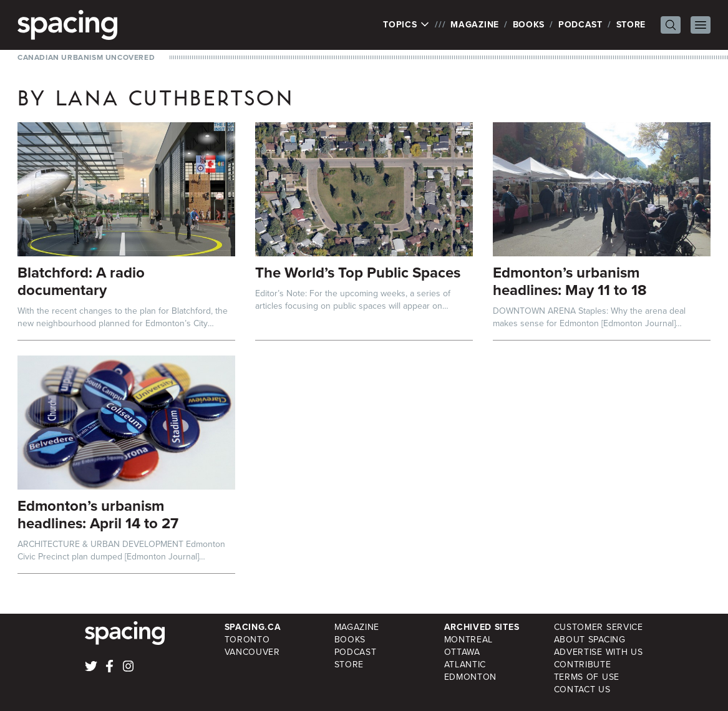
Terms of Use (587, 677)
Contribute (583, 665)
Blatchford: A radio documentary (81, 281)
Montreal (469, 640)
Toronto (247, 640)
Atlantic (465, 665)
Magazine (475, 25)
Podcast (580, 25)
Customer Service (599, 627)
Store (631, 25)
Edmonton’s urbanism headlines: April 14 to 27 (98, 515)
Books (529, 25)
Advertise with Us (599, 652)
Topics (406, 25)
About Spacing (590, 640)
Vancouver (252, 652)
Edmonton (471, 677)
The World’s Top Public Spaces (358, 273)
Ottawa (462, 652)
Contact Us (582, 689)
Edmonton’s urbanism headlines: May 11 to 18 (570, 281)
